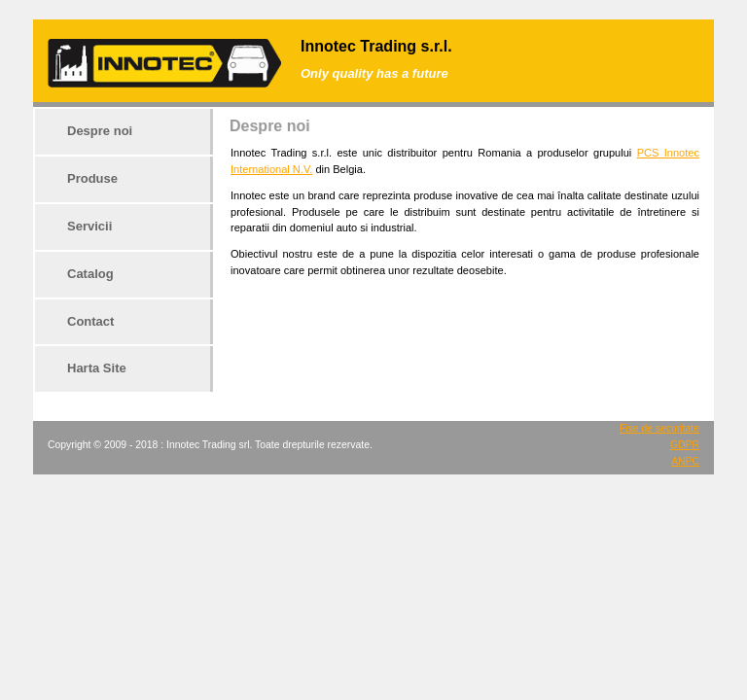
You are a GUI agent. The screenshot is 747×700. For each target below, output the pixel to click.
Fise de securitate (659, 428)
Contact (90, 321)
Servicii (89, 226)
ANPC (685, 461)
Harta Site (97, 368)
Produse (92, 178)
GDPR (685, 445)
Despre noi (100, 131)
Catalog (90, 274)
